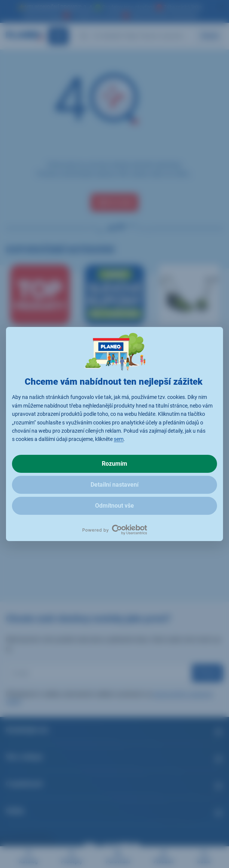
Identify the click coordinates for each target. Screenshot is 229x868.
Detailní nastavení (114, 485)
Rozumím (114, 464)
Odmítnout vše (114, 506)
